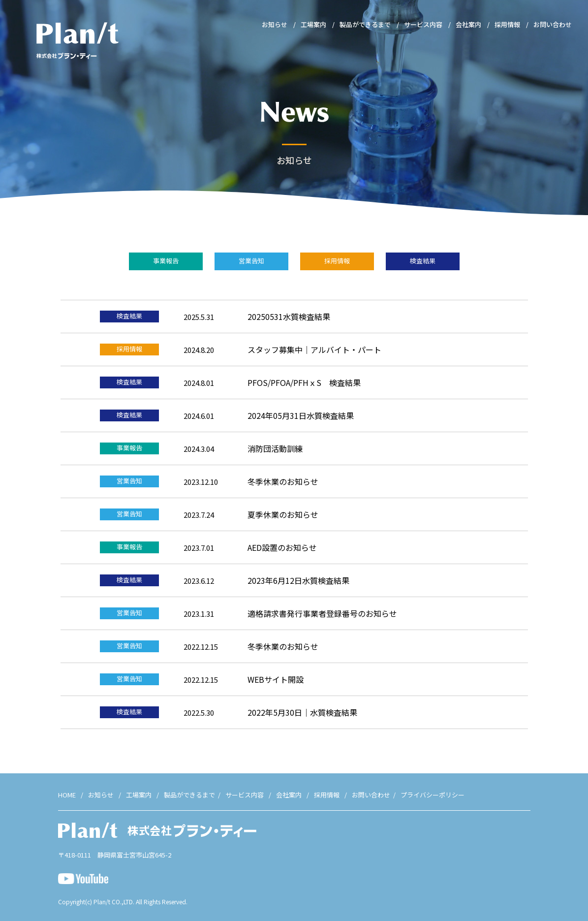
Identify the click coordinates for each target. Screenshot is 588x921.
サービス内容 (423, 24)
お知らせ (275, 24)
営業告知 (251, 261)
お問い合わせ (553, 24)
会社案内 (468, 24)
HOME (67, 795)
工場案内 (313, 24)
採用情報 (507, 24)
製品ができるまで (365, 24)
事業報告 (166, 261)
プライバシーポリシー (433, 795)
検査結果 (423, 261)
